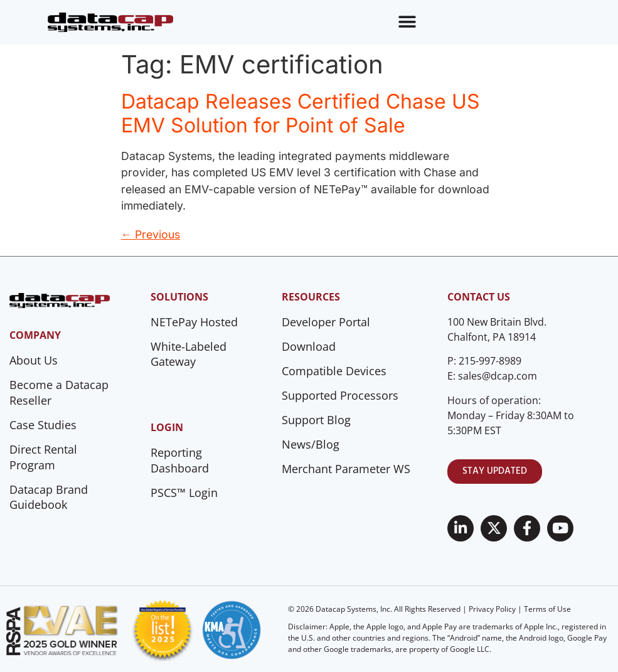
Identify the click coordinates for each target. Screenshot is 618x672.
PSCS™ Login (184, 493)
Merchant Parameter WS (346, 469)
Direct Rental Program (43, 457)
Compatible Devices (334, 371)
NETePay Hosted (194, 322)
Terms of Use (547, 609)
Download (309, 346)
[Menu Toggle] (407, 22)
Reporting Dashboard (180, 460)
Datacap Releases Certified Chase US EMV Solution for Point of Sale (301, 113)
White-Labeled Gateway (189, 354)
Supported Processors (340, 395)
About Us (34, 360)
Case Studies (43, 425)
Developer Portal (326, 322)
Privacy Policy (492, 609)
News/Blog (311, 444)
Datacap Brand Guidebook (49, 497)
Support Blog (316, 420)
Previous (151, 234)
